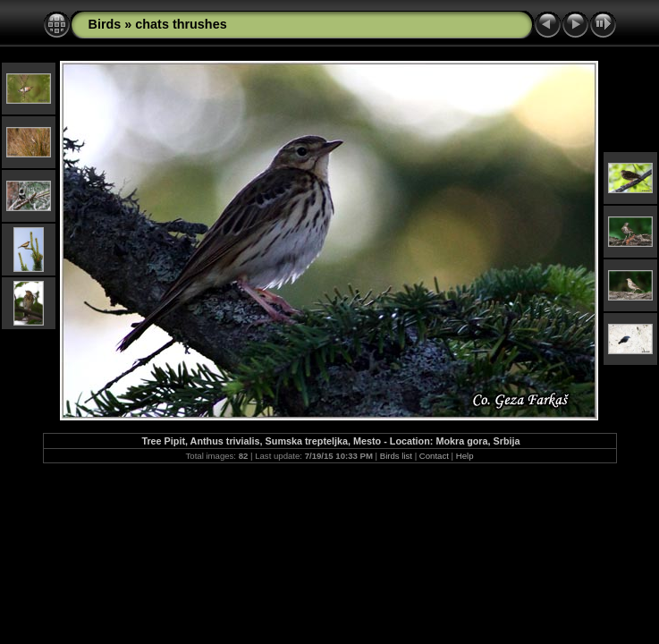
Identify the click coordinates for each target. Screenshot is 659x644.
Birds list (396, 456)
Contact (434, 456)
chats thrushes (181, 24)
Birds (105, 24)
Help (465, 456)
